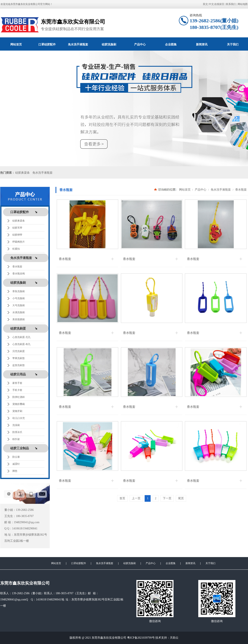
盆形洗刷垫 (19, 365)
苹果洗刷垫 (19, 358)
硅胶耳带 (17, 228)
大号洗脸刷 (19, 305)
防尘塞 (16, 457)
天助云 (174, 638)
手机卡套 (17, 390)
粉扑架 (16, 439)
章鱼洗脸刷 (19, 291)
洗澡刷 (16, 425)
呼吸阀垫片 (19, 242)
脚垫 (15, 471)
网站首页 (16, 44)
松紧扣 (16, 249)
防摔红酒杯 (19, 397)
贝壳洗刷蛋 (19, 351)
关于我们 (210, 563)
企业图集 (171, 44)
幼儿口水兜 (19, 418)
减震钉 (16, 464)
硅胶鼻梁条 (22, 173)
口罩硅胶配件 (47, 44)
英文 (205, 4)
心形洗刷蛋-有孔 (21, 344)
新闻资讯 (202, 44)
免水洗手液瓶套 (78, 44)
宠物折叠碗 (19, 404)
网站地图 (243, 4)
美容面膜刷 (19, 319)
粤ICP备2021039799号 (141, 638)
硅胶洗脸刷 (109, 44)
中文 (211, 4)
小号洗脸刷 (19, 298)
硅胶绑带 (17, 235)
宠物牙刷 (17, 411)
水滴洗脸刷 (19, 312)
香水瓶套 (17, 267)
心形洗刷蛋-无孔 (21, 337)
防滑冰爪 (17, 432)
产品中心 (140, 44)
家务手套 (17, 383)
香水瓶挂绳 (19, 274)
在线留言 (219, 4)
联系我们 (231, 4)
